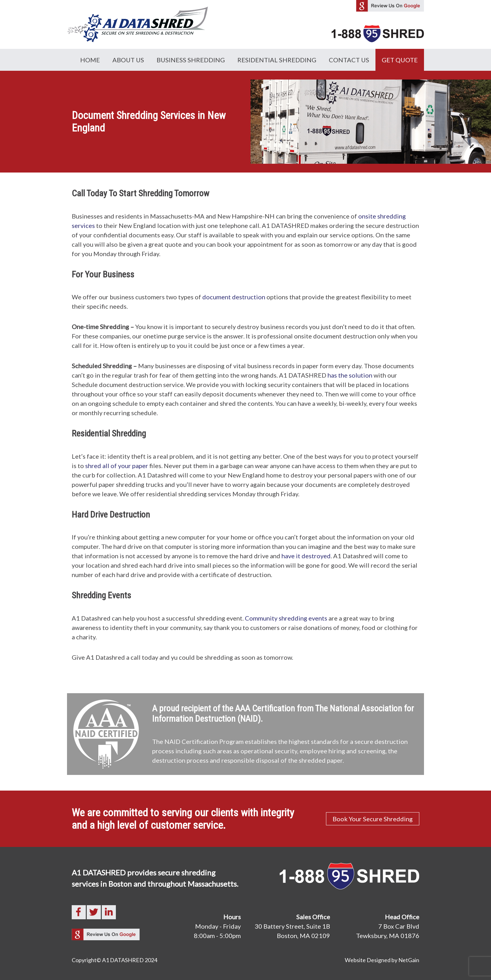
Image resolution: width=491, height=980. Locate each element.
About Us (128, 60)
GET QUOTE (400, 60)
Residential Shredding (277, 60)
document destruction (234, 297)
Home (90, 60)
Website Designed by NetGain (382, 960)
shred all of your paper (117, 466)
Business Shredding (191, 60)
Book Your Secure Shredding (373, 819)
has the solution (350, 375)
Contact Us (349, 60)
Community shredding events (286, 618)
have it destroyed (306, 556)
